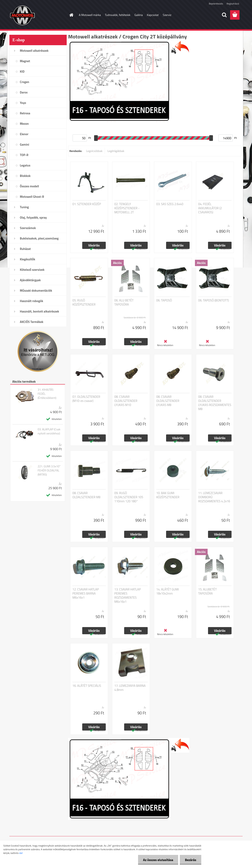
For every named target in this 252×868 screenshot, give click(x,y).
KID (22, 71)
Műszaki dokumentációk (36, 291)
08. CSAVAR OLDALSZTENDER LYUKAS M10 (126, 401)
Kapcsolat (153, 15)
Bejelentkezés (216, 4)
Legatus (25, 165)
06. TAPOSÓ (164, 300)
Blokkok (25, 176)
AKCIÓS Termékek (32, 322)
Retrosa (25, 113)
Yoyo (23, 103)
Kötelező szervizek (32, 270)
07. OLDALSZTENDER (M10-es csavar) (86, 399)
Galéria (139, 15)
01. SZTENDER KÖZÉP (87, 204)
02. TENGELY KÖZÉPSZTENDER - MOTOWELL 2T (127, 208)
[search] (224, 15)
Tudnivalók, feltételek (118, 15)
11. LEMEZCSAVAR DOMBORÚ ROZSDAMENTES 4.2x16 (214, 497)
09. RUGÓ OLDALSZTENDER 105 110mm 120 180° (129, 497)
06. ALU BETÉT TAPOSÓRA (124, 302)
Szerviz (167, 15)
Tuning (24, 207)
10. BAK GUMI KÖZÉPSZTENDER (168, 495)
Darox (24, 92)
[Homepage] (71, 15)
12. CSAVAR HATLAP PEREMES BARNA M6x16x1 (86, 594)
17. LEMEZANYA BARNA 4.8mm (130, 688)
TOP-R (24, 155)
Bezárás (191, 860)
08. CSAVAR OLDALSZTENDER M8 (86, 495)
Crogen (25, 82)
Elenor (24, 134)
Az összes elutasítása (158, 860)
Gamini (24, 144)
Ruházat (25, 249)
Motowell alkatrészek (34, 51)
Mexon (24, 124)
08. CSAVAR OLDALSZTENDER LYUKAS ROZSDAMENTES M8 (215, 403)
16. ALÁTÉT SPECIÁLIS (87, 686)
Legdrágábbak (116, 151)
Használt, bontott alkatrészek (39, 311)
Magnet (25, 61)
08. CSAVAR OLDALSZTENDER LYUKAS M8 (168, 401)
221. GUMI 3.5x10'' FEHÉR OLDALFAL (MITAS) (49, 470)
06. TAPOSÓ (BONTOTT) (214, 300)
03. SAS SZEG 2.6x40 (170, 204)
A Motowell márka (90, 15)
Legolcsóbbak (94, 151)
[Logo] (38, 15)
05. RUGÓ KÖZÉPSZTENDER (84, 302)
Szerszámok (28, 228)
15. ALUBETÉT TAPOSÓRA (208, 591)
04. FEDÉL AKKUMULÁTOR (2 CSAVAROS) (210, 208)
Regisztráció (233, 4)
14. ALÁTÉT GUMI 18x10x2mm (168, 591)
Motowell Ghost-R (32, 197)
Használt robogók (32, 301)
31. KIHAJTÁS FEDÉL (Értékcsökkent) (47, 394)
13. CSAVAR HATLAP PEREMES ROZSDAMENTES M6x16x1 (128, 596)
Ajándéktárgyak (30, 280)
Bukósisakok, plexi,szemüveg (39, 238)
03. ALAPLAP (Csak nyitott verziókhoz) (49, 431)
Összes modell (29, 186)
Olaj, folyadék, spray (33, 218)
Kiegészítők (28, 259)
